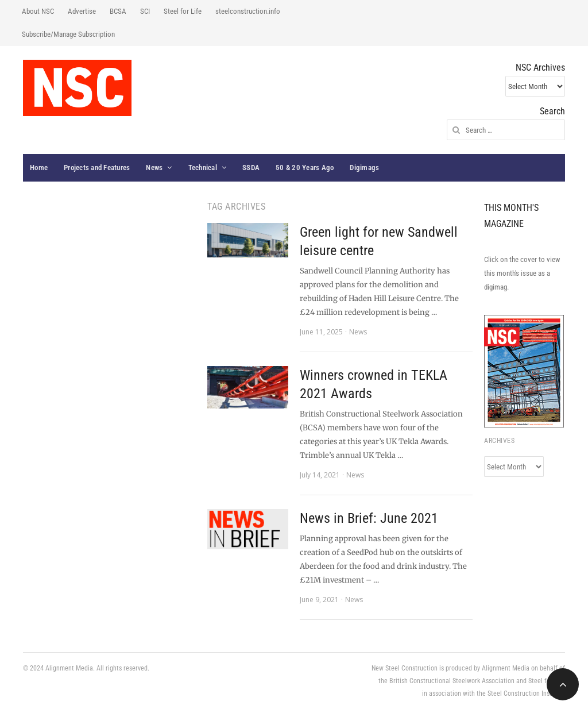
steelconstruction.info (248, 11)
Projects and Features (97, 167)
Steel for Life (183, 11)
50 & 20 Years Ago (305, 167)
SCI (145, 11)
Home (39, 167)
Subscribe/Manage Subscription (68, 34)
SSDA (251, 167)
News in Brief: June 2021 (369, 518)
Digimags (364, 167)
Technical (203, 167)
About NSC (38, 11)
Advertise (82, 11)
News (154, 167)
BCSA (118, 11)
